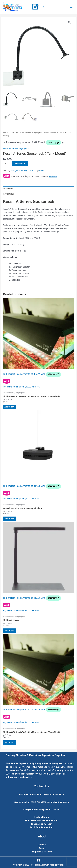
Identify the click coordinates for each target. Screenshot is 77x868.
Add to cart (20, 163)
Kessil (42, 171)
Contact (42, 844)
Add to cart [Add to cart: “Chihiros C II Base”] (9, 631)
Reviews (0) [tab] (8, 194)
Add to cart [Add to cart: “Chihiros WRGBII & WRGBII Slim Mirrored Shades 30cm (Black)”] (9, 743)
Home (5, 132)
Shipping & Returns (42, 852)
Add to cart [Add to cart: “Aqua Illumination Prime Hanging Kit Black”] (9, 519)
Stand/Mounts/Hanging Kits (31, 132)
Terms (42, 848)
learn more (53, 177)
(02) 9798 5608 (38, 802)
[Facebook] (38, 860)
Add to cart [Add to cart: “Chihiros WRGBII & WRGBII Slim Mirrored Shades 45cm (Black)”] (9, 407)
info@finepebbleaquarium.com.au (41, 809)
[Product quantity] (7, 164)
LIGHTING (14, 132)
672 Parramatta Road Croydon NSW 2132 (41, 794)
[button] (43, 7)
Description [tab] (8, 189)
